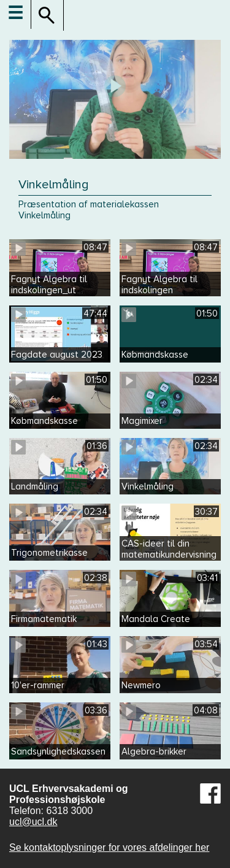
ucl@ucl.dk (33, 822)
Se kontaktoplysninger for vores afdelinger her (109, 847)
